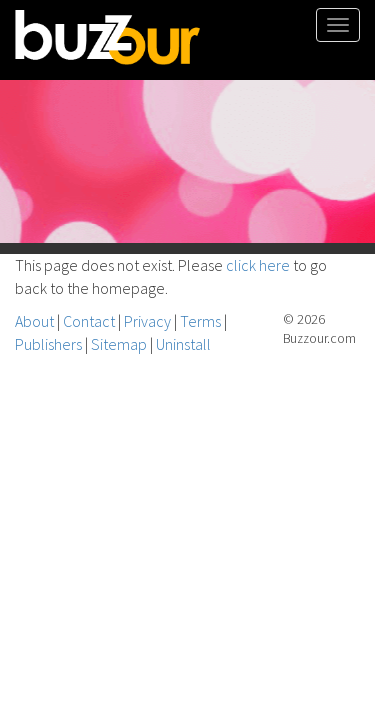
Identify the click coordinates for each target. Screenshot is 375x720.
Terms (200, 321)
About (34, 321)
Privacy (147, 321)
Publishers (48, 344)
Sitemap (119, 344)
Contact (89, 321)
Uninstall (183, 344)
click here (258, 265)
